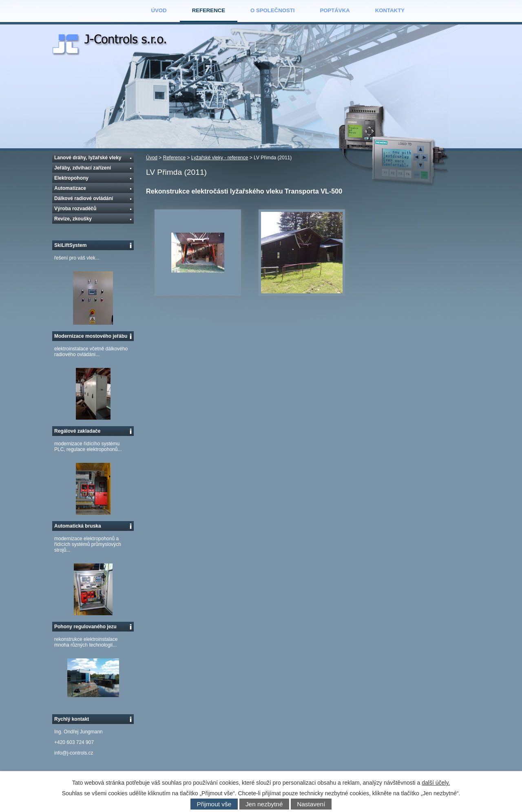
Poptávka (335, 10)
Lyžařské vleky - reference (220, 158)
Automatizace (70, 188)
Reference (209, 10)
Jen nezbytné (264, 804)
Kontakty (390, 10)
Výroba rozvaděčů (75, 209)
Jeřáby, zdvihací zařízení (83, 168)
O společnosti (272, 10)
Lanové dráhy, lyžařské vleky (88, 158)
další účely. (436, 783)
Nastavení (311, 804)
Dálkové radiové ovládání (84, 198)
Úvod (159, 10)
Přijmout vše (214, 804)
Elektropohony (71, 178)
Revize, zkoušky (73, 219)
